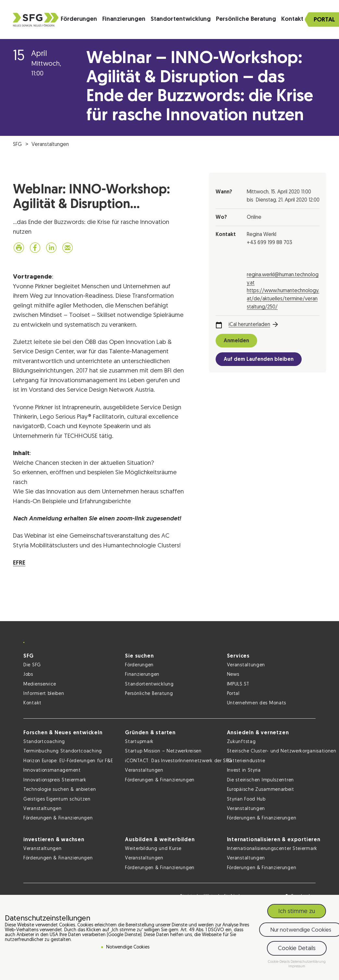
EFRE (19, 563)
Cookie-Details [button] (279, 962)
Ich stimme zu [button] (297, 912)
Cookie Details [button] (297, 949)
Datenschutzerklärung (308, 962)
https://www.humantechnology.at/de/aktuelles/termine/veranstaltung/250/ (283, 299)
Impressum (297, 967)
